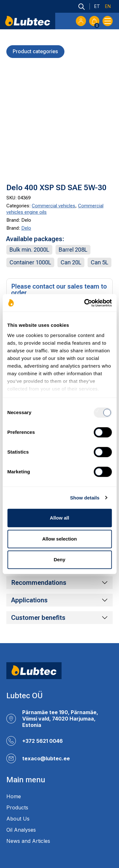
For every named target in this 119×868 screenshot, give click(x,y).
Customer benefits (38, 618)
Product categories (35, 51)
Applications (29, 600)
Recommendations (39, 583)
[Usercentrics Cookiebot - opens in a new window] (85, 303)
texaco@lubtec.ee (46, 758)
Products (17, 807)
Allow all (60, 518)
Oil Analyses (21, 830)
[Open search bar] (82, 6)
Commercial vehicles (53, 206)
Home (14, 796)
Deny (60, 560)
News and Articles (28, 841)
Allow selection (60, 539)
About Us (18, 819)
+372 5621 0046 (43, 741)
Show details (85, 498)
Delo (26, 228)
